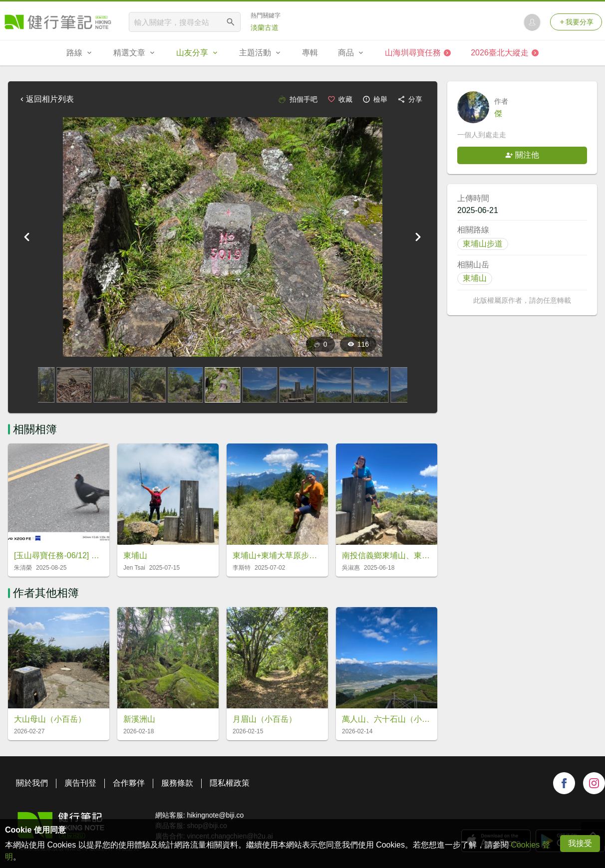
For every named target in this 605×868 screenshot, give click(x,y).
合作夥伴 (129, 783)
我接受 (580, 843)
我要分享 (576, 22)
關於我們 (32, 783)
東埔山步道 (483, 244)
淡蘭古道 (265, 27)
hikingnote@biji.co (215, 815)
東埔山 (475, 278)
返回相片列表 (46, 99)
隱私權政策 (230, 783)
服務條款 (177, 783)
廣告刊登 (80, 783)
